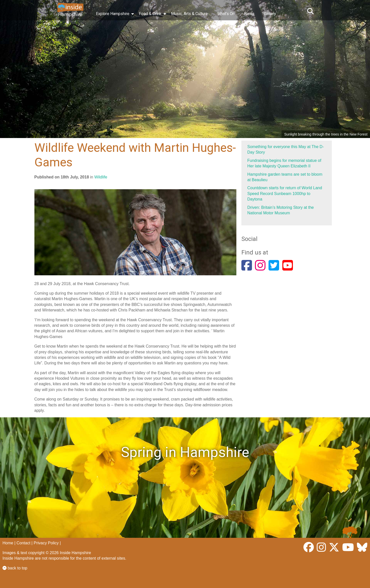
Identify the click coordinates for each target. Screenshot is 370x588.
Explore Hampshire (113, 14)
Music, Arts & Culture (189, 14)
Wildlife (101, 177)
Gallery (270, 14)
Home (8, 543)
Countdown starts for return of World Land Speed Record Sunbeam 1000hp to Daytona (285, 193)
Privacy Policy (46, 543)
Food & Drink (150, 14)
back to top (15, 568)
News (249, 14)
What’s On (226, 14)
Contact (23, 543)
